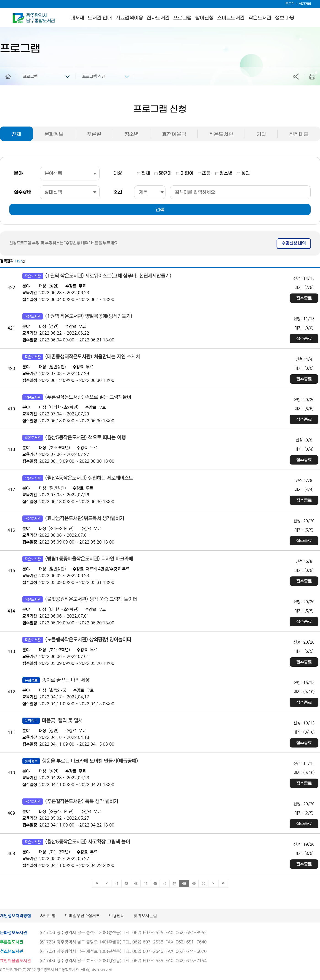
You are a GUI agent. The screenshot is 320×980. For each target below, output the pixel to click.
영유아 (165, 173)
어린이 (187, 173)
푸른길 (94, 134)
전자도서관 (158, 18)
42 (126, 884)
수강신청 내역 (294, 243)
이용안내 (117, 916)
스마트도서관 (231, 18)
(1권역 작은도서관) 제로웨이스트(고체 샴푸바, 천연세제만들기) (97, 276)
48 (184, 884)
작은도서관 (260, 18)
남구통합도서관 (19, 15)
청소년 (132, 134)
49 (194, 884)
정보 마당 (285, 18)
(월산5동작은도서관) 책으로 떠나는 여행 (74, 438)
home (5, 69)
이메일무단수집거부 (82, 916)
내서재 (77, 18)
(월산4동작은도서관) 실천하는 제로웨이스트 (78, 478)
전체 (16, 134)
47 (174, 884)
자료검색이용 (129, 18)
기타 (261, 134)
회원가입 (305, 4)
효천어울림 (174, 134)
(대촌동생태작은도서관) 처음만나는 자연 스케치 (81, 357)
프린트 (312, 76)
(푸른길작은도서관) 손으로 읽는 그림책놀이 (77, 397)
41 (117, 884)
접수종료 (304, 298)
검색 (160, 210)
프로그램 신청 (94, 77)
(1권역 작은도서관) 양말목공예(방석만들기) (77, 316)
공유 (296, 76)
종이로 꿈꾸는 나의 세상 (56, 680)
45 (155, 884)
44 (145, 884)
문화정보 (54, 134)
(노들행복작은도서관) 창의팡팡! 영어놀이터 (77, 640)
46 (165, 884)
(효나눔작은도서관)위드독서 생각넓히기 (73, 519)
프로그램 (182, 18)
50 (203, 884)
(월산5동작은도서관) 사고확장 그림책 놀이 (76, 842)
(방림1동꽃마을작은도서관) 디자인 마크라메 (78, 559)
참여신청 (204, 18)
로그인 (290, 4)
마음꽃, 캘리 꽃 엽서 (52, 721)
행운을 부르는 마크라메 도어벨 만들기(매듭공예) (80, 761)
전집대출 (299, 134)
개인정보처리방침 (16, 916)
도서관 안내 (100, 18)
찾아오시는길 (145, 916)
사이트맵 (48, 916)
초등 (206, 173)
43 (136, 884)
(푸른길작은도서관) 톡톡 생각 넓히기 (70, 802)
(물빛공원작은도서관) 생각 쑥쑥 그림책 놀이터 (80, 599)
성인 (245, 173)
